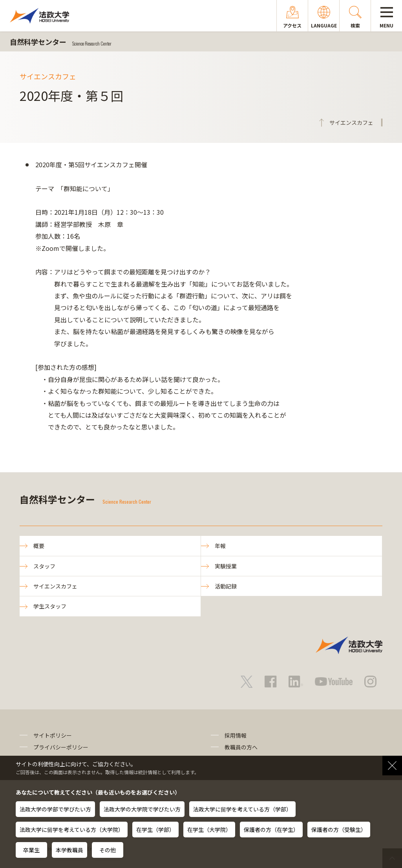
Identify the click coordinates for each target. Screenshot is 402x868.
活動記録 (226, 586)
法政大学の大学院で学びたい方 (142, 809)
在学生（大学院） (209, 830)
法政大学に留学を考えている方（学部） (242, 809)
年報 (220, 546)
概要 (39, 546)
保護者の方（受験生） (339, 830)
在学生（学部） (155, 830)
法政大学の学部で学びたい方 (55, 809)
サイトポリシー (53, 735)
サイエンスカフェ (55, 586)
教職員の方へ (241, 747)
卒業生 (31, 850)
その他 (108, 850)
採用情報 (236, 735)
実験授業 (226, 566)
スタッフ (44, 566)
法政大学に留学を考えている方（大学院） (72, 830)
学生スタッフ (50, 606)
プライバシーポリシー (61, 747)
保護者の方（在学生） (271, 830)
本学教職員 (69, 850)
